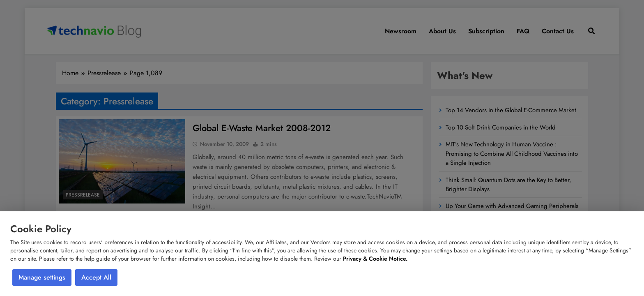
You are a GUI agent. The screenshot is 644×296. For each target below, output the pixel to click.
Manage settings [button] (42, 277)
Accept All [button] (96, 277)
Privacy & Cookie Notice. (375, 259)
